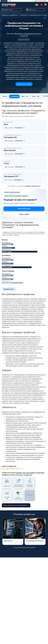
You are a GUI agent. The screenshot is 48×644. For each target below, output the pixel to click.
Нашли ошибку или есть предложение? (15, 505)
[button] (13, 548)
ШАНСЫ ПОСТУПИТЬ (41, 1)
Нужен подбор (24, 214)
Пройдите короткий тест (33, 186)
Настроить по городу (24, 84)
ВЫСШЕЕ (4, 1)
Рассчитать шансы (24, 209)
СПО (9, 1)
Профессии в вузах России (10, 15)
